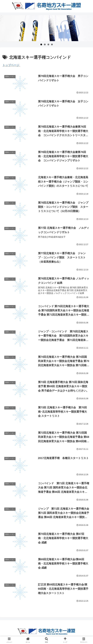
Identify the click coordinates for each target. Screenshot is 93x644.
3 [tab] (48, 44)
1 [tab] (41, 44)
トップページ (11, 65)
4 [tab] (52, 44)
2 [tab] (45, 44)
